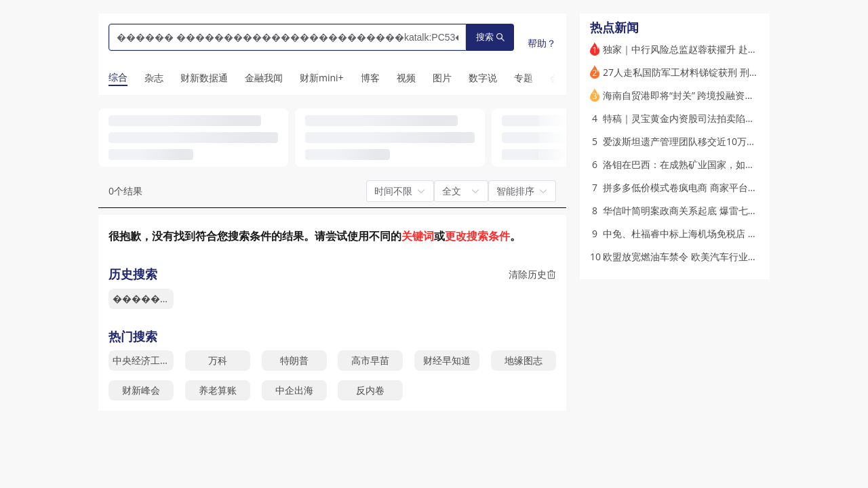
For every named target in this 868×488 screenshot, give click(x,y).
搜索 (490, 37)
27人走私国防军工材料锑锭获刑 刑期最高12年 (701, 72)
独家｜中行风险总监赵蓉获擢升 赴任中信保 (694, 49)
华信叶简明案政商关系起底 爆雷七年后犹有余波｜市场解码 (728, 210)
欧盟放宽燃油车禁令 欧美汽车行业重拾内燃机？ (704, 257)
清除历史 (532, 274)
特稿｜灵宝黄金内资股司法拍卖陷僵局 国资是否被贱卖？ (723, 118)
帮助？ (542, 43)
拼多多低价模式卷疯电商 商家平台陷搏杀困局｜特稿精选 (723, 187)
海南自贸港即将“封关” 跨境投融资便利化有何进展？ (712, 95)
